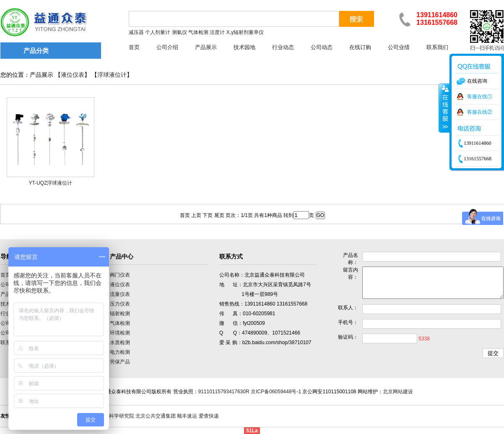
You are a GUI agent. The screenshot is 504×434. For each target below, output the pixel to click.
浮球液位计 (112, 75)
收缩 (444, 108)
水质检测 (120, 342)
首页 (134, 47)
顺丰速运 (187, 416)
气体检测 (120, 323)
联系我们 (437, 47)
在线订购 (360, 47)
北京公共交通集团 (156, 416)
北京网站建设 (398, 392)
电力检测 (120, 352)
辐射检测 (120, 314)
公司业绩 (399, 47)
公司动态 (322, 47)
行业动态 (283, 47)
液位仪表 (73, 75)
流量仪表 (120, 294)
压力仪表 (120, 304)
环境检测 (120, 333)
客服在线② (480, 112)
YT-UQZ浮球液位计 (51, 183)
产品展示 (206, 47)
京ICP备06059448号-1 (276, 392)
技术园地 (244, 47)
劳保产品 (120, 362)
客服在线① (480, 97)
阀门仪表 (120, 275)
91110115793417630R (224, 392)
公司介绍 (167, 47)
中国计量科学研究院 (112, 416)
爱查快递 (209, 416)
